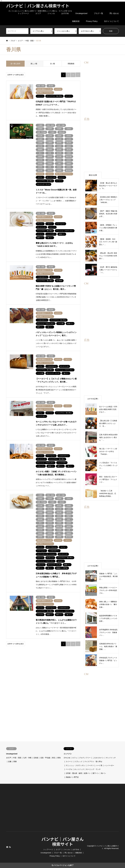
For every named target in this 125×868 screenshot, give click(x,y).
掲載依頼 (76, 21)
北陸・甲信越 (45, 758)
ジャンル (51, 13)
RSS (10, 847)
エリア (38, 13)
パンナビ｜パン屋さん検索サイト (63, 841)
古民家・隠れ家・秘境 (74, 773)
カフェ (75, 758)
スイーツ (69, 762)
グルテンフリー (85, 758)
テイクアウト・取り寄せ (93, 762)
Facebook (7, 847)
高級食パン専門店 (72, 777)
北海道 (36, 758)
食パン (104, 773)
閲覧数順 (71, 64)
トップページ (23, 13)
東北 (54, 758)
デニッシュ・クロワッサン (75, 765)
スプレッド (78, 762)
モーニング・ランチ (93, 769)
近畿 (10, 762)
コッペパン (68, 754)
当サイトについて (111, 21)
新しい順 (34, 64)
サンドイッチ (111, 758)
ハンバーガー (109, 765)
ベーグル (69, 769)
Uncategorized (81, 13)
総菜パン (87, 773)
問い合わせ (114, 13)
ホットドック (79, 769)
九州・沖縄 (27, 758)
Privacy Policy (92, 21)
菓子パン (96, 773)
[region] (101, 85)
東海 (59, 758)
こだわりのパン (98, 758)
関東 (15, 762)
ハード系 (99, 765)
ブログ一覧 (98, 13)
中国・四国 (17, 758)
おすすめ (65, 13)
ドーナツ (91, 765)
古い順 (52, 64)
